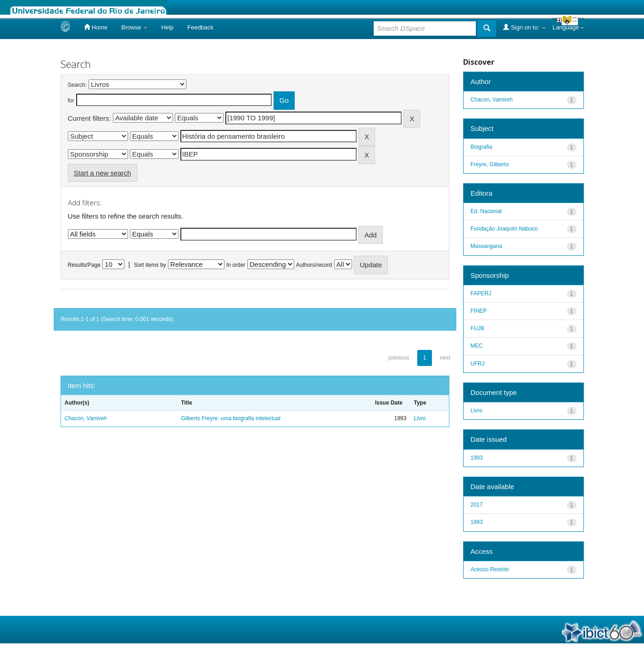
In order (236, 265)
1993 (477, 458)
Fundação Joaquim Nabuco (504, 229)
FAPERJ (481, 293)
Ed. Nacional (486, 211)
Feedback (200, 27)
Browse (134, 27)
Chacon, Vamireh (86, 418)
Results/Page (84, 265)
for (71, 101)
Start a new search (103, 173)
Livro (420, 418)
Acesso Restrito (490, 569)
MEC (477, 346)
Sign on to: (524, 27)
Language (568, 27)
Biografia (481, 147)
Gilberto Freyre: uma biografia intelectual (231, 418)
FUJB (477, 328)
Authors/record (314, 265)
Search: (77, 85)
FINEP (479, 311)
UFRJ (478, 364)
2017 (477, 505)
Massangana (486, 246)
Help (167, 27)
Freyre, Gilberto (490, 164)
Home (96, 27)
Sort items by (150, 265)
